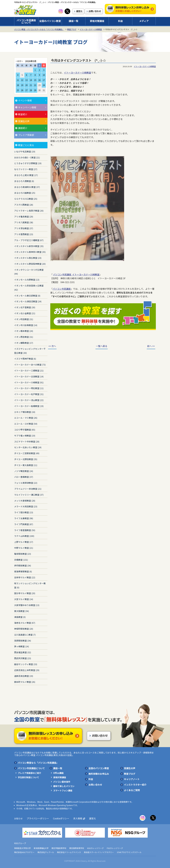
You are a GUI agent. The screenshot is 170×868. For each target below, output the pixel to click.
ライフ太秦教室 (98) (24, 518)
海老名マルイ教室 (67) (25, 623)
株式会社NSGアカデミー (24, 852)
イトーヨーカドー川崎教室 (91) (29, 382)
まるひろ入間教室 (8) (24, 181)
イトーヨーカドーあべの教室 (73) (30, 365)
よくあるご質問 (132, 790)
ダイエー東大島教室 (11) (26, 465)
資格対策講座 (97, 21)
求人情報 (76, 818)
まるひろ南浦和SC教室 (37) (27, 187)
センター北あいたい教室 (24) (28, 447)
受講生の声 (130, 768)
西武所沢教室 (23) (23, 658)
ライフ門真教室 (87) (24, 524)
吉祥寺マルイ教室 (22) (25, 577)
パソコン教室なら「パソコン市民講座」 (38, 763)
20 (26, 85)
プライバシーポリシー (37, 818)
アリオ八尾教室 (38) (24, 222)
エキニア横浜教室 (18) (25, 412)
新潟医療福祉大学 (41, 848)
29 (35, 90)
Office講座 (58, 773)
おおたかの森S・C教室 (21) (27, 157)
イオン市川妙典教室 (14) (26, 325)
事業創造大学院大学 (22, 848)
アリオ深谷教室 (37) (24, 228)
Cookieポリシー (59, 818)
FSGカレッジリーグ (115, 848)
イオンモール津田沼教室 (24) (28, 301)
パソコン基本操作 (62, 782)
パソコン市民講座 (62, 289)
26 (22, 90)
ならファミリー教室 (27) (26, 169)
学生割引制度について (28, 777)
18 (18, 85)
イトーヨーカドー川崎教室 (91, 29)
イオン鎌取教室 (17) (24, 343)
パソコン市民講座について (26, 21)
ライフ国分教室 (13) (24, 512)
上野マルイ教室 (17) (24, 542)
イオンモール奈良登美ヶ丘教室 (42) (29, 288)
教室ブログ (72, 29)
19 (22, 85)
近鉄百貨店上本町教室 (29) (27, 670)
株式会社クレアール (46, 852)
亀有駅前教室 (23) (23, 554)
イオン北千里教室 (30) (25, 307)
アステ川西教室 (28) (24, 205)
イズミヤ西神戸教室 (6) (25, 359)
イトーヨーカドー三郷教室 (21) (29, 371)
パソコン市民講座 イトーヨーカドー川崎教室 (76, 274)
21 (31, 85)
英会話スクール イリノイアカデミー (99, 852)
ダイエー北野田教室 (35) (26, 459)
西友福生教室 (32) (23, 652)
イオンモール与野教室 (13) (27, 280)
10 (44, 75)
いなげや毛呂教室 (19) (25, 152)
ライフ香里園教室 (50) (25, 530)
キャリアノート (132, 779)
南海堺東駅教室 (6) (23, 571)
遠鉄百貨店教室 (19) (24, 676)
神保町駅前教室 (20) (24, 629)
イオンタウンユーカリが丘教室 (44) (29, 272)
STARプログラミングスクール (129, 852)
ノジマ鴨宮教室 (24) (24, 471)
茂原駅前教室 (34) (23, 641)
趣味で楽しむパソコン (64, 786)
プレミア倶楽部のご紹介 (30, 773)
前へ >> (149, 346)
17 (44, 80)
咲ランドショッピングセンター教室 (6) (30, 585)
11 (18, 80)
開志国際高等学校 (77, 848)
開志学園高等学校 (59, 848)
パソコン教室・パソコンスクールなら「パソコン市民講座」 (39, 29)
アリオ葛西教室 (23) (24, 234)
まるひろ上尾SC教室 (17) (26, 175)
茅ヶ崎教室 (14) (22, 646)
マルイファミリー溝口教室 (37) (29, 495)
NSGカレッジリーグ (95, 848)
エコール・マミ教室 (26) (26, 418)
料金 (121, 21)
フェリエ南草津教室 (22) (26, 483)
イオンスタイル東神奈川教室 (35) (30, 252)
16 (39, 80)
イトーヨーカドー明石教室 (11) (29, 388)
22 (35, 85)
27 (26, 90)
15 (35, 80)
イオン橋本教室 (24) (24, 331)
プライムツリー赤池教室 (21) (28, 489)
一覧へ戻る (102, 346)
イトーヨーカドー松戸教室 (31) (29, 394)
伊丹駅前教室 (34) (23, 565)
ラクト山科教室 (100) (24, 536)
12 (22, 80)
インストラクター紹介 (135, 785)
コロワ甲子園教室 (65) (25, 430)
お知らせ (18, 818)
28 (31, 90)
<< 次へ (54, 346)
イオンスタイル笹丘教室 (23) (28, 258)
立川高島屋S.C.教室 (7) (25, 635)
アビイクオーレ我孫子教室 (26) (29, 211)
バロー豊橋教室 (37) (24, 477)
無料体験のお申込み (99, 774)
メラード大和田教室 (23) (26, 506)
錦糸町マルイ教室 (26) (25, 682)
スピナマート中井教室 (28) (27, 441)
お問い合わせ (95, 785)
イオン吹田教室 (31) (24, 319)
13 (26, 80)
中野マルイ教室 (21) (24, 548)
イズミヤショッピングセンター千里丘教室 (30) (30, 351)
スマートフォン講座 (63, 790)
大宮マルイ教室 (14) (24, 599)
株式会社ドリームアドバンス (69, 852)
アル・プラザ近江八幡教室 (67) (29, 240)
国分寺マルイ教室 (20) (25, 593)
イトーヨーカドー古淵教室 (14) (29, 376)
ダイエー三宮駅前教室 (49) (27, 453)
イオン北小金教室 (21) (25, 313)
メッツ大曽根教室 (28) (25, 501)
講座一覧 (74, 21)
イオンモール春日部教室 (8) (27, 296)
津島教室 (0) (20, 617)
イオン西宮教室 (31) (24, 337)
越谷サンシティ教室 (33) (26, 664)
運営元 (90, 818)
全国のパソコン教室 (50, 21)
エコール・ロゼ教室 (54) (26, 424)
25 (18, 90)
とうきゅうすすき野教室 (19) (28, 163)
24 (44, 85)
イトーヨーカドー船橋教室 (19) (29, 406)
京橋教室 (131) (21, 560)
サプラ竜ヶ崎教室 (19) (25, 436)
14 (31, 80)
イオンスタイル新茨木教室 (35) (29, 246)
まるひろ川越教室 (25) (25, 193)
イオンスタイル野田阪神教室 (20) (30, 264)
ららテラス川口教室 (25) (26, 199)
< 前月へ (19, 61)
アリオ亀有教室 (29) (24, 217)
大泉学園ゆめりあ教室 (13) (27, 605)
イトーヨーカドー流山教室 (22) (29, 400)
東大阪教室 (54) (22, 611)
